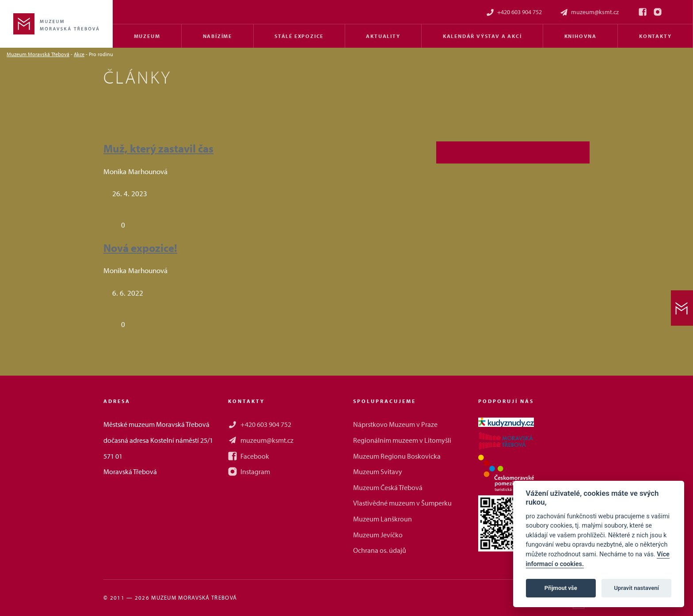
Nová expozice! (140, 248)
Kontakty (655, 36)
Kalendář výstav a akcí (482, 36)
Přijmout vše (561, 588)
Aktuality (383, 36)
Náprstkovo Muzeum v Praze (395, 424)
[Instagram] (658, 12)
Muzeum (147, 36)
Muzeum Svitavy (378, 472)
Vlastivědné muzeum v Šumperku (402, 503)
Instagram (249, 472)
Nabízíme (217, 36)
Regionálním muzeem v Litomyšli (402, 440)
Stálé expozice (299, 36)
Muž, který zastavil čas (158, 148)
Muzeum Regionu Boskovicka (397, 456)
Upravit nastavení (636, 588)
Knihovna (581, 36)
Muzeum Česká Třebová (388, 487)
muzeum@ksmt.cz (589, 12)
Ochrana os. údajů (380, 550)
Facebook (249, 456)
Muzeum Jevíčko (378, 535)
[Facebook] (643, 12)
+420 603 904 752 (514, 12)
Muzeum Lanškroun (383, 519)
